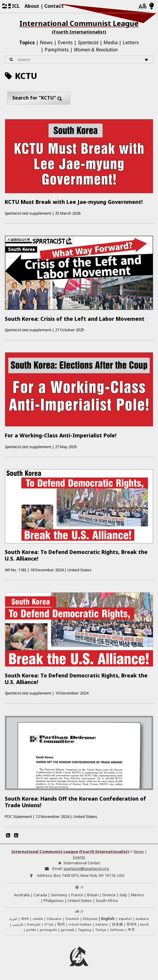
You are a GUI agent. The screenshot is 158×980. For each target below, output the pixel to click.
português (48, 930)
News (46, 42)
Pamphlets (57, 50)
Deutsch (72, 919)
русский (67, 930)
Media (111, 42)
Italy (123, 895)
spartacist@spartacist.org (86, 868)
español (125, 919)
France (77, 895)
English (108, 919)
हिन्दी (61, 924)
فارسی (18, 924)
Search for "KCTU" (39, 98)
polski (31, 930)
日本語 (117, 924)
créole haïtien (80, 924)
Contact (54, 6)
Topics (27, 42)
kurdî (145, 924)
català (38, 919)
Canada (40, 895)
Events (65, 42)
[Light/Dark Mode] (152, 6)
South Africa (107, 900)
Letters (131, 42)
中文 (131, 929)
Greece (109, 895)
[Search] (147, 60)
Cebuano (54, 919)
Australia (22, 895)
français (34, 924)
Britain (93, 895)
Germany (59, 895)
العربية (13, 919)
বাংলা (25, 919)
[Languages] (142, 6)
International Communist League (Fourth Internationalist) (70, 851)
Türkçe (101, 930)
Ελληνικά (90, 919)
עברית (49, 924)
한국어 (132, 924)
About (32, 6)
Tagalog (85, 930)
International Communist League (79, 27)
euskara (142, 919)
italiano (102, 924)
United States (80, 900)
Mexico (138, 895)
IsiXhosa (117, 930)
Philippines (54, 900)
